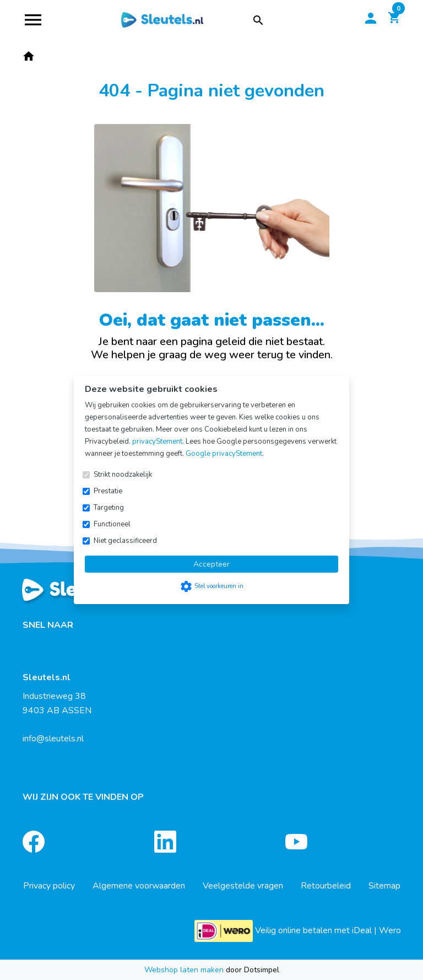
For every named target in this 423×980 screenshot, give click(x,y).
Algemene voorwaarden (139, 886)
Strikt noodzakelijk (123, 475)
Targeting (109, 508)
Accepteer (211, 564)
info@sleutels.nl (53, 739)
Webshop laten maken (185, 970)
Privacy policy (49, 886)
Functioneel (112, 524)
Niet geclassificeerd (125, 541)
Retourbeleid (326, 886)
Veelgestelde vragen (243, 886)
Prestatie (108, 491)
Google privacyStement (224, 454)
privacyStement (157, 441)
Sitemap (384, 886)
